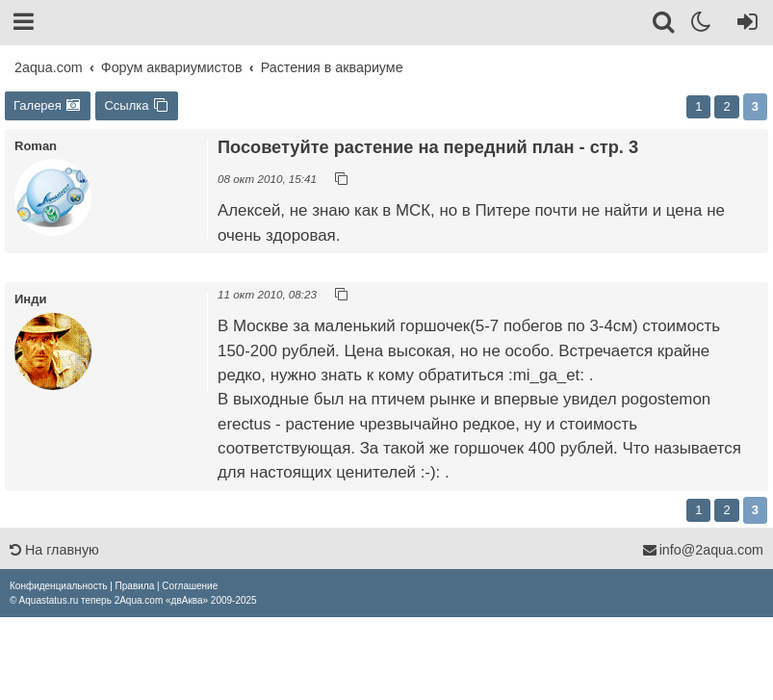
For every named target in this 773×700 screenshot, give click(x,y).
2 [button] (726, 106)
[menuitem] (58, 586)
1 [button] (698, 106)
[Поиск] (665, 25)
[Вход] (744, 25)
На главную (54, 550)
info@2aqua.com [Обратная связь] (703, 550)
